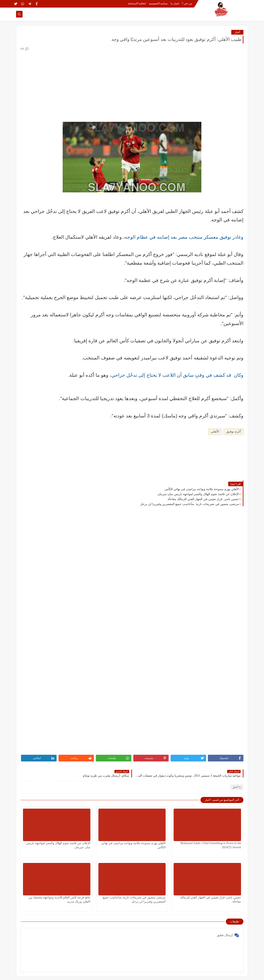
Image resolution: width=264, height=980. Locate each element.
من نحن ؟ (187, 3)
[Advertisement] (132, 82)
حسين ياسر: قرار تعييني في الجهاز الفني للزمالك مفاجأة (203, 499)
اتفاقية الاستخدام (137, 3)
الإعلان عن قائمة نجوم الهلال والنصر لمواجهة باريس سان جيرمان (198, 494)
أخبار (237, 32)
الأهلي (215, 431)
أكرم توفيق (234, 431)
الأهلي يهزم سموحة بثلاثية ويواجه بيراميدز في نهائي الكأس (202, 489)
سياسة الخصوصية (158, 3)
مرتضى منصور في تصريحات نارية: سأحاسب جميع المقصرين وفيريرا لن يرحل (190, 504)
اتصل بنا (175, 3)
